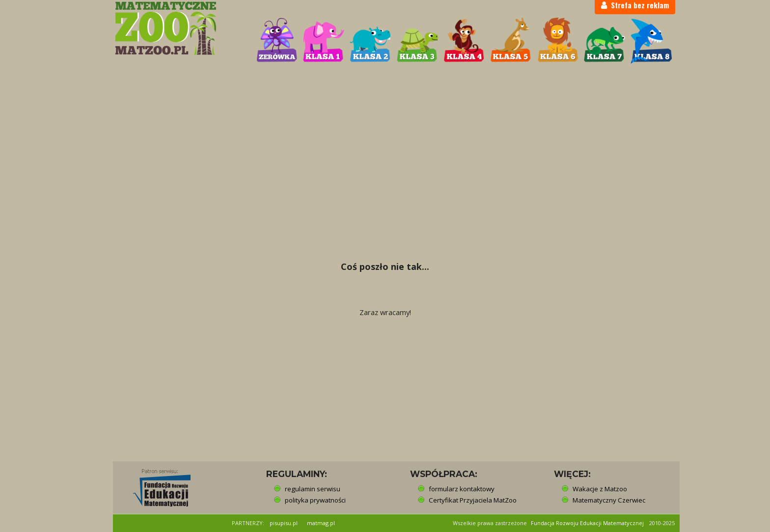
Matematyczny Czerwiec (609, 500)
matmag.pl (321, 523)
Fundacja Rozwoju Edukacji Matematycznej (587, 523)
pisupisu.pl (284, 523)
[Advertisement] (385, 140)
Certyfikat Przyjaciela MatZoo (473, 500)
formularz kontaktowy (462, 489)
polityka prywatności (315, 500)
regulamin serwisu (313, 489)
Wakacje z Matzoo (600, 489)
